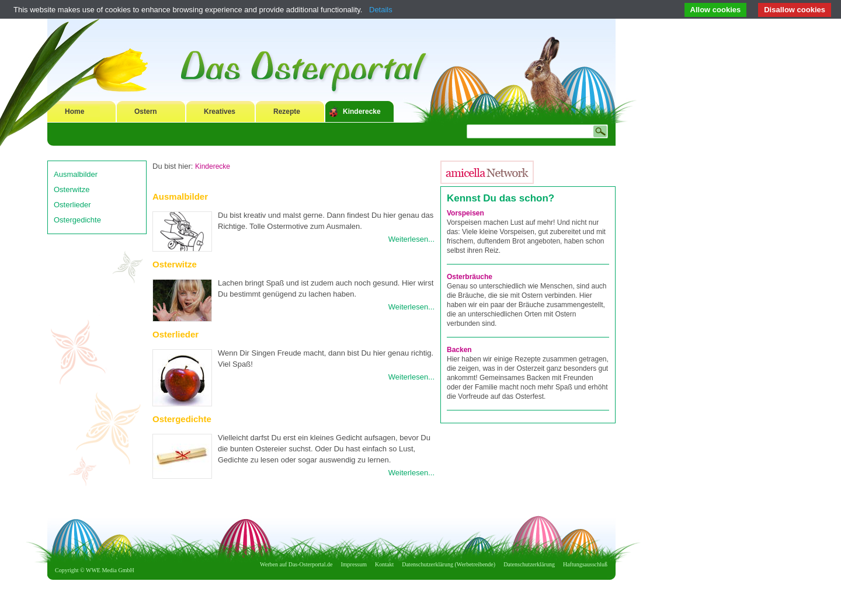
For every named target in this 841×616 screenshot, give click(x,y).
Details (381, 10)
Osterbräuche (470, 277)
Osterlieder (72, 205)
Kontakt (384, 564)
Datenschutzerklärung (529, 564)
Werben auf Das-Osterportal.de (296, 564)
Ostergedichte (77, 220)
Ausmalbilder (76, 174)
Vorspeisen (465, 213)
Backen (459, 350)
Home (74, 112)
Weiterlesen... (411, 239)
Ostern (146, 112)
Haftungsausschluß (585, 564)
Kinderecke (362, 112)
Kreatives (220, 112)
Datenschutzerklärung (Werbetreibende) (449, 564)
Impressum (354, 564)
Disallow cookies (795, 10)
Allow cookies (716, 10)
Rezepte (287, 112)
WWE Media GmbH (110, 570)
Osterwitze (72, 189)
